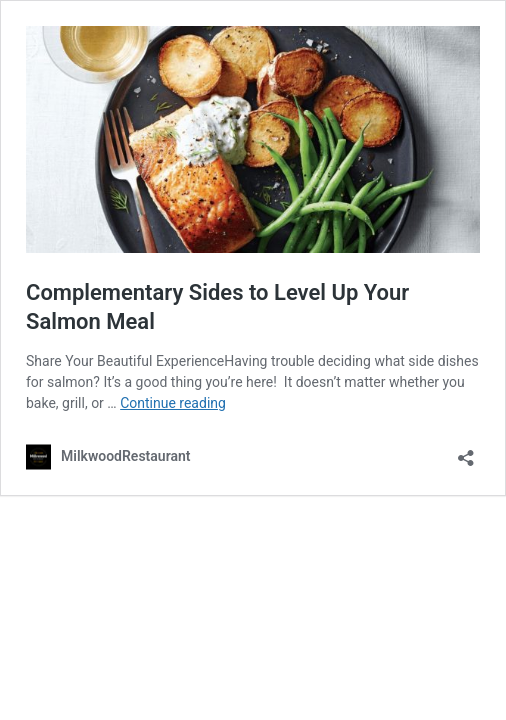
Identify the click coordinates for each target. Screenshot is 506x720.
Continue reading (173, 403)
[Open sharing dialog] (466, 451)
